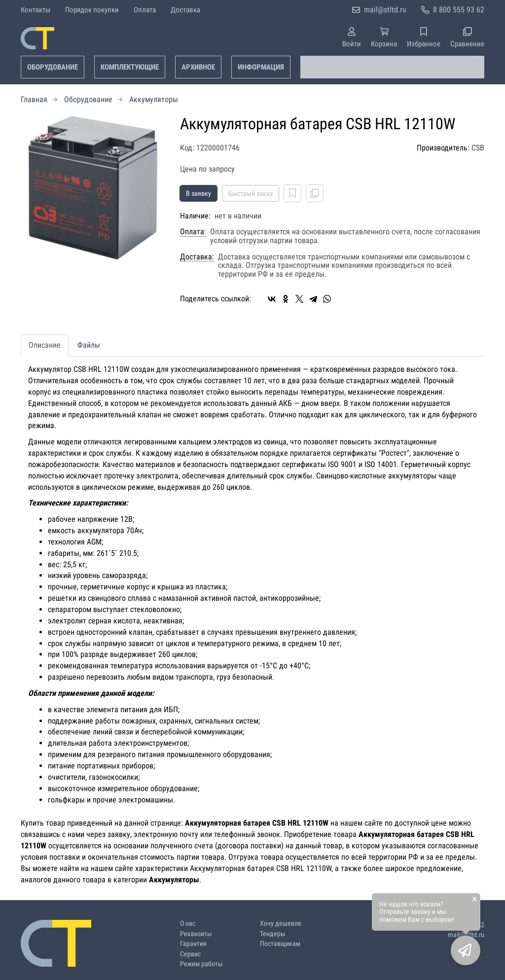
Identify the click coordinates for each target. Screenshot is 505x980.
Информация (261, 67)
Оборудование (53, 67)
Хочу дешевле (281, 924)
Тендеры (273, 934)
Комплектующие (130, 67)
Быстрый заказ (251, 193)
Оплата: (193, 232)
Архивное (198, 67)
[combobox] (392, 67)
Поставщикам (280, 944)
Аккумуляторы (154, 99)
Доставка (185, 10)
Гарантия (193, 944)
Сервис (190, 954)
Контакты (36, 10)
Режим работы (201, 964)
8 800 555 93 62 (459, 10)
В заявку (198, 193)
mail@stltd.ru (385, 10)
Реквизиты (196, 934)
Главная (34, 99)
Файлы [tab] (89, 345)
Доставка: (197, 257)
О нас (188, 924)
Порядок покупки (92, 10)
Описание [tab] (45, 345)
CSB (478, 148)
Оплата (145, 10)
